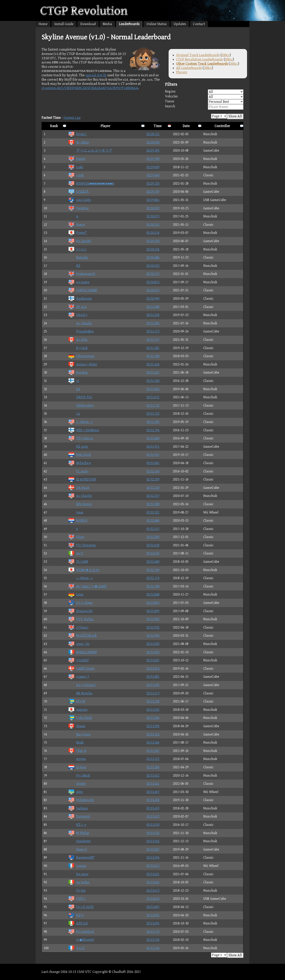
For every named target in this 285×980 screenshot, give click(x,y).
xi (74, 381)
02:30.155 (153, 225)
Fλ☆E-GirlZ (81, 907)
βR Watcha (80, 693)
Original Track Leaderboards (198, 55)
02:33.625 (153, 882)
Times (204, 102)
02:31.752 (153, 414)
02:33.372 (153, 759)
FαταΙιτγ (78, 208)
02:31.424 (153, 364)
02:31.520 (153, 381)
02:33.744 (153, 948)
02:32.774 (153, 578)
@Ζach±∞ (79, 463)
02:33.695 (153, 923)
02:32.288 (153, 504)
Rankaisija (80, 299)
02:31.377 (153, 340)
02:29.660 (153, 175)
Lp (74, 414)
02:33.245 (153, 710)
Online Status (157, 24)
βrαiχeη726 (80, 611)
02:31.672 (153, 397)
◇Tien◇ (78, 627)
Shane (77, 726)
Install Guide (64, 24)
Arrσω (77, 759)
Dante (77, 159)
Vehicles (204, 97)
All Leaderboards (189, 68)
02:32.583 (153, 537)
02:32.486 (153, 521)
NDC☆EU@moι (84, 430)
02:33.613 (153, 866)
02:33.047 (153, 660)
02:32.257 (153, 496)
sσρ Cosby (80, 200)
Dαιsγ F (78, 849)
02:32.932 (153, 627)
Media (107, 24)
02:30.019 (153, 208)
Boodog (78, 372)
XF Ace (77, 307)
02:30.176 (153, 233)
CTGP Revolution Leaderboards (200, 59)
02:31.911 (153, 447)
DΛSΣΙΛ (78, 192)
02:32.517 (153, 529)
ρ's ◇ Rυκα (80, 603)
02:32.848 (153, 594)
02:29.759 (153, 192)
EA (74, 389)
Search (204, 107)
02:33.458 (153, 800)
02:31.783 (153, 422)
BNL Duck (80, 455)
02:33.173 (153, 693)
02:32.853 (153, 603)
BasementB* (81, 858)
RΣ (74, 266)
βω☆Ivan (79, 734)
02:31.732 (153, 406)
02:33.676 (153, 899)
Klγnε (76, 537)
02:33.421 (153, 784)
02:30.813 (153, 282)
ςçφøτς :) (78, 677)
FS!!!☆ (77, 899)
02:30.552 (153, 266)
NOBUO (78, 521)
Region (204, 92)
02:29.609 (153, 167)
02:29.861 (153, 200)
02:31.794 (153, 430)
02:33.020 (153, 644)
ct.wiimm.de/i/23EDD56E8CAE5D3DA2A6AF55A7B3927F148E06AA (90, 88)
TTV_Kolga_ (81, 619)
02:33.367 (153, 751)
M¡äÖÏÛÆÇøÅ (82, 636)
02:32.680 (153, 562)
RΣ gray (78, 447)
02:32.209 (153, 479)
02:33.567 (153, 849)
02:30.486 (153, 257)
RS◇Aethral (81, 932)
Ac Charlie (80, 323)
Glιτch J (78, 315)
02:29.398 (153, 159)
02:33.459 (153, 808)
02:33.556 (153, 841)
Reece (76, 225)
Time (158, 126)
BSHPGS (91, 184)
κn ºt (76, 553)
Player (105, 126)
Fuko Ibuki (80, 718)
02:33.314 (153, 734)
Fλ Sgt (77, 891)
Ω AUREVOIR (82, 479)
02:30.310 (153, 241)
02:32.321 (153, 512)
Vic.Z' (76, 948)
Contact (199, 24)
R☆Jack (78, 348)
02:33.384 (153, 767)
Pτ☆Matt (79, 776)
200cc (226, 55)
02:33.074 (153, 669)
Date (186, 126)
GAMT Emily (81, 669)
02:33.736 (153, 940)
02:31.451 (153, 372)
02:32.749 (153, 570)
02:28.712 (153, 134)
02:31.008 (153, 307)
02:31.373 (153, 331)
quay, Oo (79, 644)
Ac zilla (78, 340)
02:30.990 (153, 299)
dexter (77, 784)
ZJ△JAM (78, 562)
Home (43, 24)
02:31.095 (153, 323)
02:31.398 (153, 356)
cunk (76, 175)
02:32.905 (153, 619)
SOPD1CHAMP (83, 290)
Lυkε (76, 167)
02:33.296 (153, 726)
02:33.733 (153, 932)
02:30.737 (153, 274)
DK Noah (79, 488)
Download (88, 24)
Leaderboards (129, 24)
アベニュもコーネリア (90, 151)
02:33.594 (153, 858)
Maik (76, 743)
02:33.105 (153, 685)
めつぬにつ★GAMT (87, 586)
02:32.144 (153, 471)
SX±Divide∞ (81, 406)
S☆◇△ (77, 249)
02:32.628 (153, 545)
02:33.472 (153, 816)
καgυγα (78, 710)
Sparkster (79, 841)
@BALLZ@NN (82, 652)
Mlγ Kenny (80, 504)
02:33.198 (153, 701)
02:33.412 (153, 776)
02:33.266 (153, 718)
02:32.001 (153, 463)
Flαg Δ (77, 751)
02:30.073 (153, 216)
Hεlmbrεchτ (81, 800)
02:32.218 (153, 488)
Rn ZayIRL (80, 241)
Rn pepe (78, 874)
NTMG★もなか (84, 570)
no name (79, 282)
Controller (222, 126)
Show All (235, 116)
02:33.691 (153, 915)
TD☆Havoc (81, 438)
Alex (76, 792)
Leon (76, 594)
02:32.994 (153, 636)
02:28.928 (153, 142)
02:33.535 (153, 833)
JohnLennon (81, 356)
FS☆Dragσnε (82, 545)
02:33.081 (153, 677)
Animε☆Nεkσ (83, 364)
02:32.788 (153, 586)
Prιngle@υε (81, 331)
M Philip (79, 833)
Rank (54, 126)
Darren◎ (79, 816)
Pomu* (77, 233)
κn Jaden (79, 882)
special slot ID (96, 75)
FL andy (78, 471)
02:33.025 (153, 652)
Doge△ (77, 134)
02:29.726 (153, 184)
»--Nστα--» (80, 422)
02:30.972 (153, 290)
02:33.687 (153, 907)
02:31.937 (153, 455)
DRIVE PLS (80, 397)
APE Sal (78, 923)
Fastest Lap (72, 118)
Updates (180, 24)
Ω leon (77, 767)
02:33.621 (153, 874)
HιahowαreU (82, 274)
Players (182, 72)
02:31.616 (153, 389)
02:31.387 (153, 348)
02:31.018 (153, 315)
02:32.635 (153, 553)
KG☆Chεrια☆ (82, 685)
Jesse (76, 512)
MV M (77, 701)
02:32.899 (153, 611)
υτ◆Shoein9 (81, 940)
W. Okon (78, 142)
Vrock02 (78, 660)
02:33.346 (153, 743)
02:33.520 (153, 825)
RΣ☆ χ (77, 825)
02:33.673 (153, 891)
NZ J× (76, 915)
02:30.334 (153, 249)
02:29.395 (153, 151)
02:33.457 (153, 792)
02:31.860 (153, 438)
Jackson (78, 808)
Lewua (77, 866)
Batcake (78, 257)
